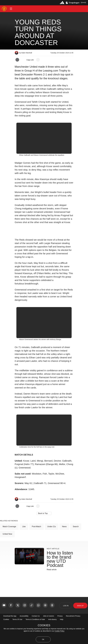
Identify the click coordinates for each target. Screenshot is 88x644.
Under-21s (52, 545)
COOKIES (44, 625)
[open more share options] (38, 60)
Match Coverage (9, 545)
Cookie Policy (60, 631)
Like (24, 545)
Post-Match (36, 545)
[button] (11, 9)
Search (76, 545)
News (64, 545)
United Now (7, 552)
